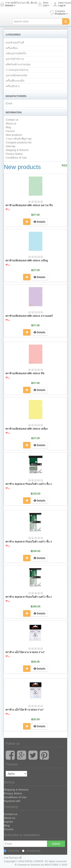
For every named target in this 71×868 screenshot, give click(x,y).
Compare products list (19, 142)
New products (14, 135)
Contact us (12, 120)
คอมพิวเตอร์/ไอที (15, 43)
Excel (9, 103)
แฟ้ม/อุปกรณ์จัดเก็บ (16, 53)
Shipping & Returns (17, 150)
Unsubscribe (31, 851)
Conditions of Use (16, 158)
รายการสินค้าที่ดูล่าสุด (19, 139)
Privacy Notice (14, 154)
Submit (56, 844)
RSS (64, 165)
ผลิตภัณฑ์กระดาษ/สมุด (18, 64)
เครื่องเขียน (12, 48)
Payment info (12, 801)
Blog (8, 127)
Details (40, 222)
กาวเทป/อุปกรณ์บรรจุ (17, 70)
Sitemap (11, 146)
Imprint (8, 822)
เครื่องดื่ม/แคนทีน (15, 81)
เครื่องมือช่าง (13, 86)
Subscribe (12, 851)
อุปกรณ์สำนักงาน (15, 59)
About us (11, 123)
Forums (10, 131)
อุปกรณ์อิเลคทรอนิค (16, 75)
